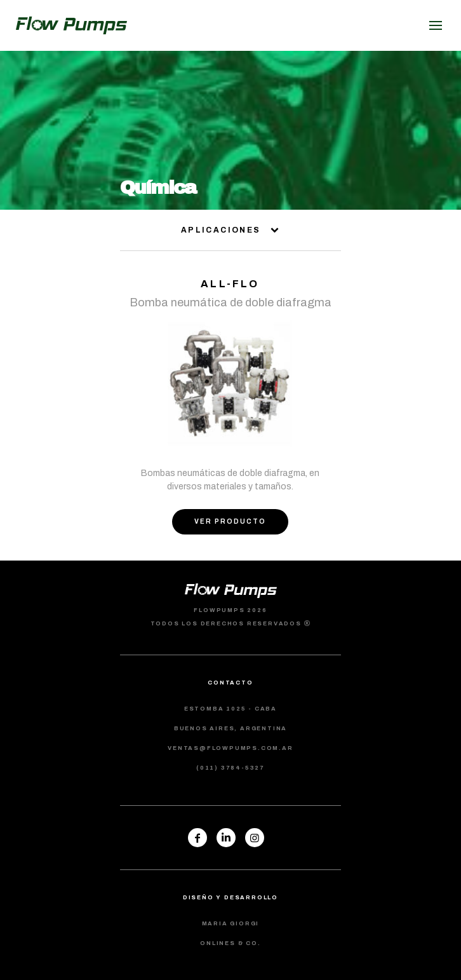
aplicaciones (230, 230)
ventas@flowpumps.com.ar (230, 748)
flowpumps (71, 25)
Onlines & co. (230, 943)
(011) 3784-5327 (230, 768)
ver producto (230, 521)
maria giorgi (231, 923)
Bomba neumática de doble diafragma (230, 303)
